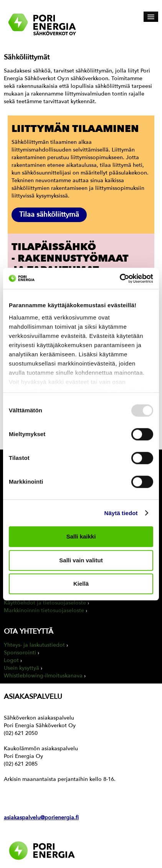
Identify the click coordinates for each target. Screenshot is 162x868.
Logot (11, 660)
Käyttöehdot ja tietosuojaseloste (45, 603)
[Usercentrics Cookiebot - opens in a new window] (120, 278)
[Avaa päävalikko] (151, 17)
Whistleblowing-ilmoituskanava (43, 676)
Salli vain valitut (81, 560)
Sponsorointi (20, 653)
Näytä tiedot (121, 513)
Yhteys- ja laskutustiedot (34, 645)
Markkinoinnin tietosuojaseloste (44, 610)
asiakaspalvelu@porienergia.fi (41, 818)
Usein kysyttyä (21, 668)
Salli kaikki (81, 536)
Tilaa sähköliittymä (49, 215)
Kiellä (81, 584)
